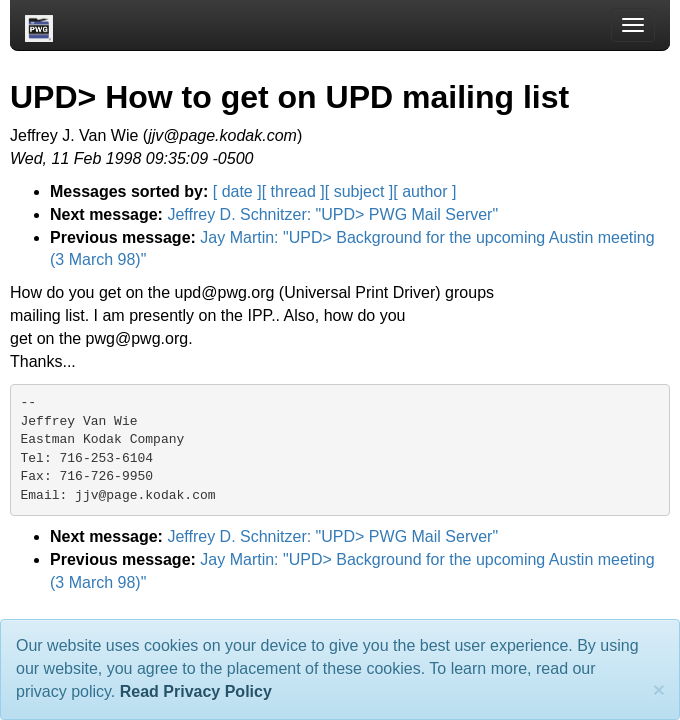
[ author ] (424, 191)
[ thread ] (293, 191)
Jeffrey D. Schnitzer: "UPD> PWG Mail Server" (332, 214)
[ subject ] (359, 191)
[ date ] (237, 191)
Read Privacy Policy (196, 691)
